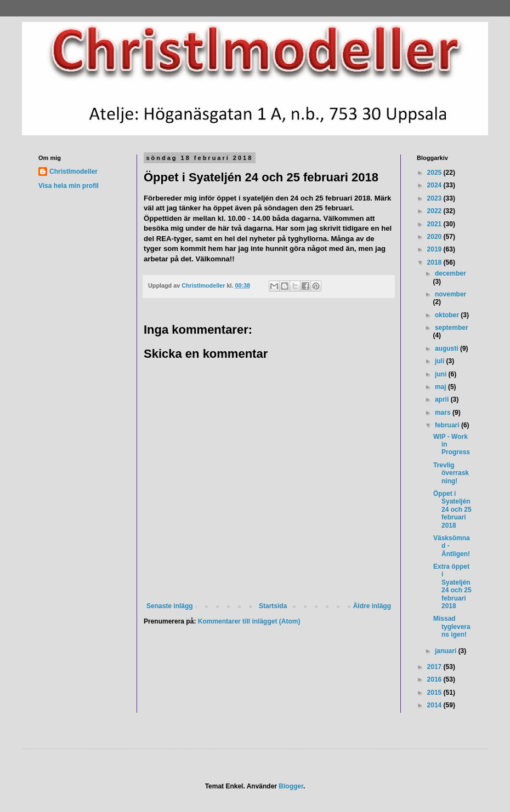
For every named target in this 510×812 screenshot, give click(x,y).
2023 (435, 198)
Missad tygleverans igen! (452, 627)
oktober (448, 315)
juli (441, 361)
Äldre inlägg (372, 606)
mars (444, 413)
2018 (435, 262)
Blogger (291, 786)
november (450, 294)
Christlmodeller (73, 171)
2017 (435, 667)
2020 (435, 237)
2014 (435, 705)
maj (441, 387)
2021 (435, 224)
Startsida (273, 606)
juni (442, 374)
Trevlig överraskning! (451, 473)
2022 (435, 211)
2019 (435, 249)
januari (447, 651)
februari (448, 425)
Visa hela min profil (69, 186)
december (450, 273)
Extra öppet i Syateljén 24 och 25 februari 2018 (452, 586)
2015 (435, 693)
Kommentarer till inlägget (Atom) (249, 621)
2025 (435, 173)
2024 (435, 185)
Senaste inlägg (170, 606)
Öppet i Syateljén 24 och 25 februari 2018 (452, 510)
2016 (435, 679)
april (443, 399)
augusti (447, 348)
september (452, 328)
